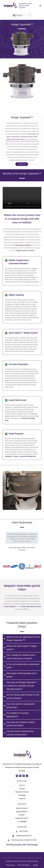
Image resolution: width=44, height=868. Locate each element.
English (18, 16)
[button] (5, 85)
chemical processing (17, 139)
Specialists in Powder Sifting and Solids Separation (25, 6)
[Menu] (40, 6)
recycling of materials (27, 137)
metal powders (15, 137)
